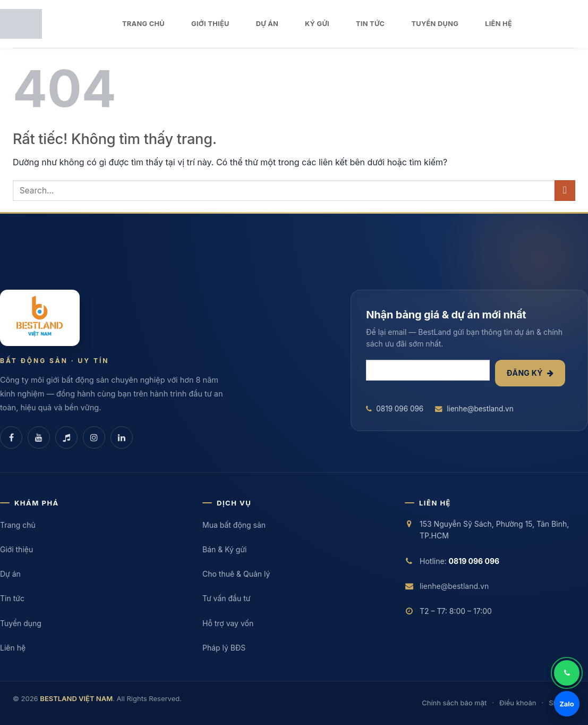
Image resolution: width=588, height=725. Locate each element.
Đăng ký (530, 373)
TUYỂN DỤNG (435, 24)
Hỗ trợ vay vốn (228, 623)
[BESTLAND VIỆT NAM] (40, 318)
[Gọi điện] (567, 673)
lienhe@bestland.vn (474, 409)
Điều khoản (518, 703)
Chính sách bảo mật (454, 703)
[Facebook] (11, 437)
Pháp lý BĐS (224, 648)
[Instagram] (94, 437)
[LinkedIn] (122, 437)
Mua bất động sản (234, 525)
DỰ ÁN (267, 24)
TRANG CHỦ (143, 24)
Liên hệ (13, 648)
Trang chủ (18, 525)
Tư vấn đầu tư (226, 598)
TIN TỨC (370, 24)
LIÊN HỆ (498, 24)
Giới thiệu (16, 549)
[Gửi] (565, 191)
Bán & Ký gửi (225, 549)
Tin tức (12, 598)
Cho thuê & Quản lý (236, 574)
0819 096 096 (395, 409)
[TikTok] (66, 437)
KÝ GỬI (317, 24)
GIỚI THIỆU (210, 24)
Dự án (10, 574)
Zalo (567, 704)
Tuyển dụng (21, 623)
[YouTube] (39, 437)
